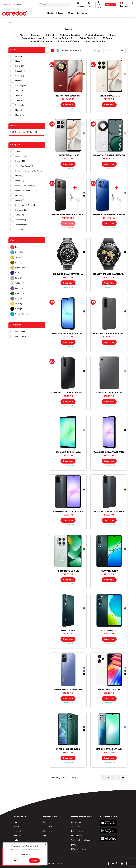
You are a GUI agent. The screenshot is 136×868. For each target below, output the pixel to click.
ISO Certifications (79, 849)
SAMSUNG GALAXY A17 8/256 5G (68, 393)
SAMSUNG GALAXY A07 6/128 (109, 452)
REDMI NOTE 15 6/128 (68, 571)
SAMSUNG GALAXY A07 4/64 (68, 512)
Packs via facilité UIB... (63, 38)
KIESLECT (21, 71)
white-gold (21, 268)
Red (18, 247)
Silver (19, 278)
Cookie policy (25, 854)
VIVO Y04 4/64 (68, 630)
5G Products (109, 38)
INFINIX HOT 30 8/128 (109, 690)
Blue (19, 252)
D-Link (19, 56)
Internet (91, 6)
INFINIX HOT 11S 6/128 (68, 749)
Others (20, 200)
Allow (34, 860)
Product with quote (95, 35)
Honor (19, 61)
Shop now (68, 105)
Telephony (36, 35)
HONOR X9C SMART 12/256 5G (109, 155)
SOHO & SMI (47, 827)
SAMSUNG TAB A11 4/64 (68, 452)
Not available (23, 336)
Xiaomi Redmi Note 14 (42, 41)
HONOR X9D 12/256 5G (68, 96)
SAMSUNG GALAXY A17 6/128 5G (68, 333)
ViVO (19, 100)
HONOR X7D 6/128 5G (68, 155)
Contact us (76, 822)
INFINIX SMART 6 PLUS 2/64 (68, 690)
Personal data (77, 831)
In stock (20, 332)
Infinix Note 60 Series (95, 41)
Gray (19, 299)
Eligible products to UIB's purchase (29, 171)
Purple (19, 288)
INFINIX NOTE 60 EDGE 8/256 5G (68, 215)
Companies (47, 831)
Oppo (19, 81)
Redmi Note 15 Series (69, 41)
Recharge (81, 6)
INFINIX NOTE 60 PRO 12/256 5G (109, 215)
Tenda (19, 95)
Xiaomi (20, 105)
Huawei (20, 176)
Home (17, 822)
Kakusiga (20, 76)
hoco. (19, 110)
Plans (22, 35)
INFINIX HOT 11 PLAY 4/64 (109, 749)
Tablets (20, 215)
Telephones (22, 220)
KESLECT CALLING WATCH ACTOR (110, 274)
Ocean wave (22, 314)
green (20, 293)
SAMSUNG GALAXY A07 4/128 (109, 512)
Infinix (20, 66)
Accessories (22, 156)
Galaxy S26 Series (88, 38)
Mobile (17, 827)
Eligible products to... (70, 35)
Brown (19, 263)
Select (115, 51)
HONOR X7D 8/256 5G (109, 96)
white (20, 283)
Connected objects (24, 166)
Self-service (19, 836)
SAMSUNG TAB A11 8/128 (109, 393)
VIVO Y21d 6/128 (109, 571)
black (19, 309)
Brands (113, 35)
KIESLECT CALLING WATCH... (68, 274)
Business (18, 5)
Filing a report (77, 836)
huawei (20, 115)
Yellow (19, 257)
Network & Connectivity (26, 190)
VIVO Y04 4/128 (109, 630)
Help (16, 840)
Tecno (19, 91)
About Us (75, 827)
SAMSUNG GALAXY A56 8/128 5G (109, 333)
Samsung (21, 86)
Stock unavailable (68, 228)
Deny (16, 860)
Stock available (68, 109)
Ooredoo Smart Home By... (34, 38)
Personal (7, 5)
